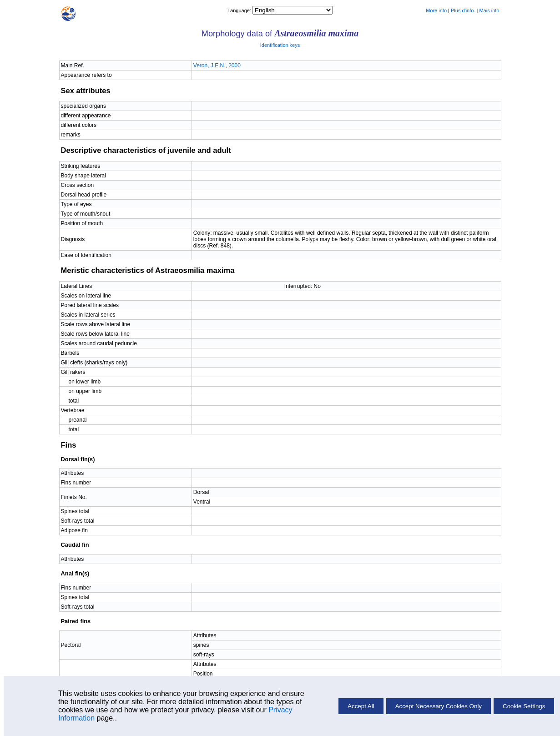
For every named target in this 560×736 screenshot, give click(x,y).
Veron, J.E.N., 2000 (217, 66)
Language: (240, 10)
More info (436, 10)
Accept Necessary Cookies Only (439, 706)
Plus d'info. (463, 10)
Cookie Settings (524, 706)
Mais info (489, 10)
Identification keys (280, 45)
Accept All (361, 706)
